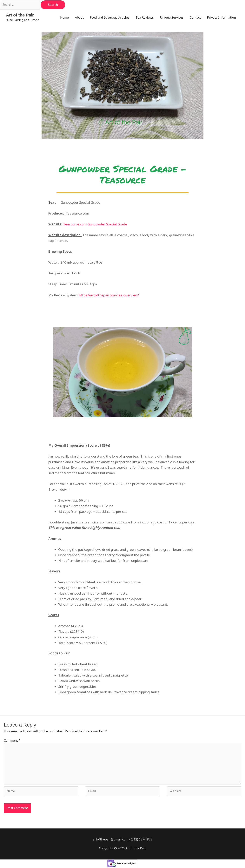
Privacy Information (221, 17)
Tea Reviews (145, 17)
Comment (12, 741)
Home (64, 17)
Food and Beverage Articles (110, 17)
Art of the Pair (20, 15)
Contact (195, 17)
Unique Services (172, 17)
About (79, 17)
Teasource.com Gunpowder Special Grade (95, 224)
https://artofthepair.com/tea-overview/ (109, 295)
